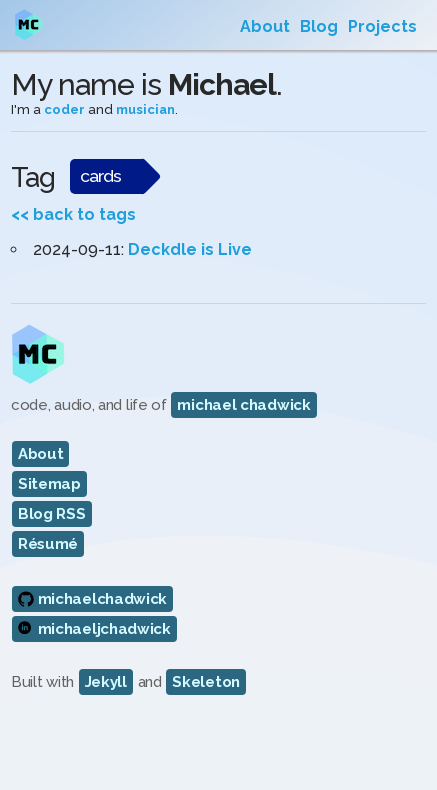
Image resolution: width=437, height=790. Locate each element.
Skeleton (206, 682)
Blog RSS (52, 514)
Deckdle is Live (190, 249)
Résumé (48, 544)
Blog (319, 26)
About (265, 26)
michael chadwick (243, 405)
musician (145, 109)
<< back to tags (73, 214)
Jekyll (106, 682)
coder (64, 109)
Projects (382, 26)
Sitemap (49, 484)
